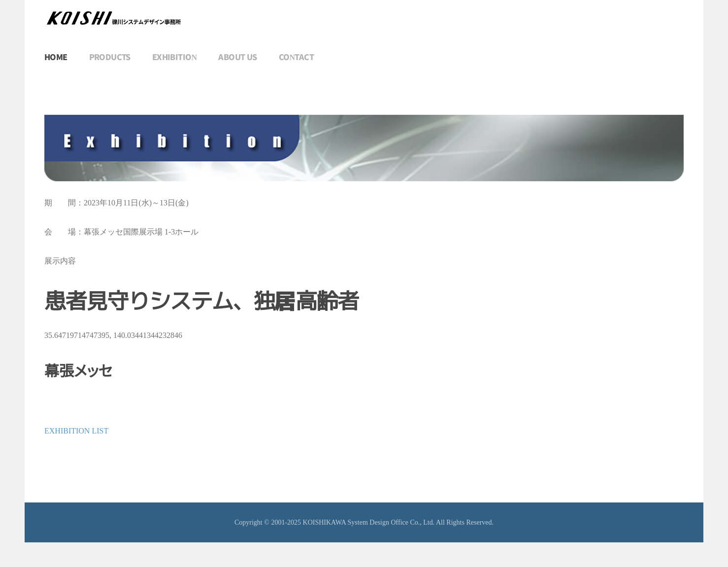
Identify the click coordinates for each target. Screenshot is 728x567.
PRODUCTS (110, 57)
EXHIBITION (175, 57)
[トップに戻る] (113, 18)
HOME (56, 57)
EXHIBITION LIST (76, 431)
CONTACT (296, 57)
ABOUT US (237, 57)
